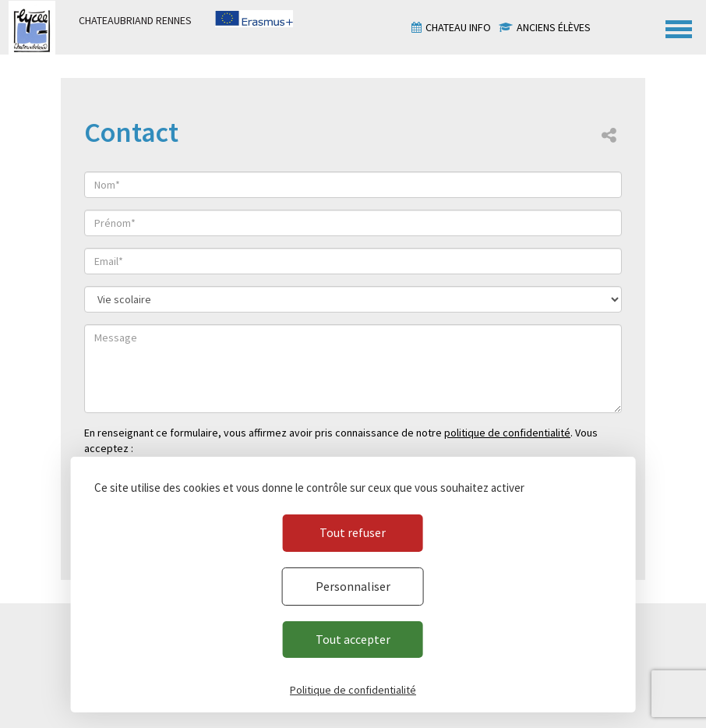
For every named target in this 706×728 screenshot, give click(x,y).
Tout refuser (353, 532)
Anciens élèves (554, 27)
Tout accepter (353, 639)
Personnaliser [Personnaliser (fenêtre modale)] (353, 586)
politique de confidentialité (507, 433)
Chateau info (458, 27)
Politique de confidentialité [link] (353, 690)
